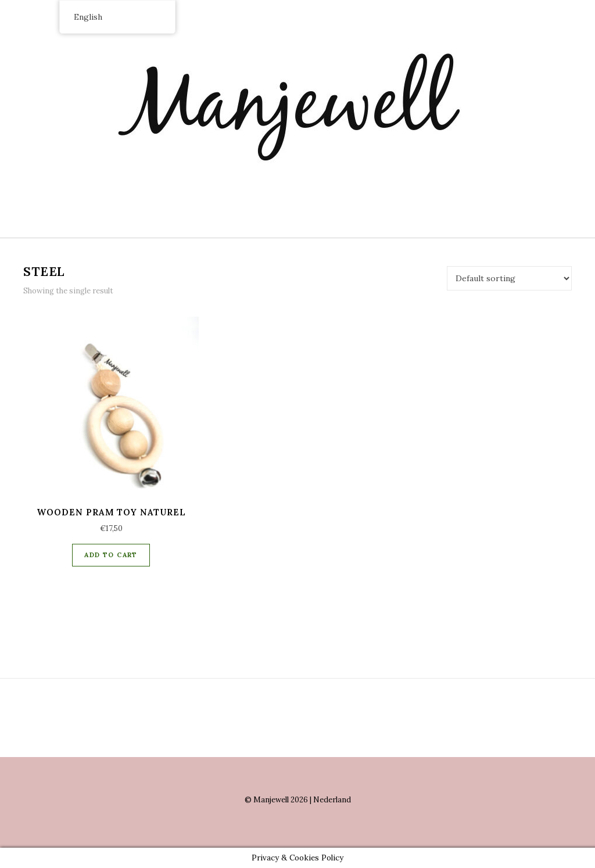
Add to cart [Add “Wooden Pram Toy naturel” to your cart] (111, 555)
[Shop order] (509, 278)
